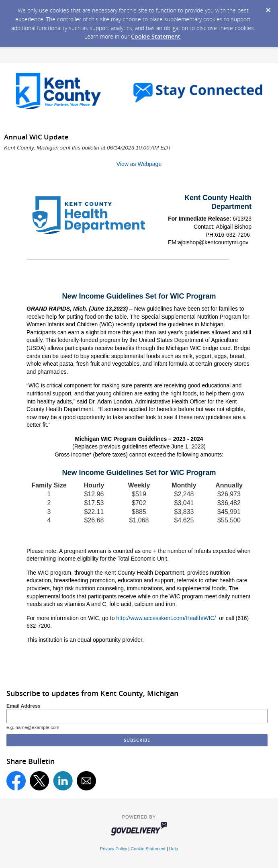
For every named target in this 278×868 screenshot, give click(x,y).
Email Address (24, 706)
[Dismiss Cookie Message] (268, 8)
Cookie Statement (156, 36)
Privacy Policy (114, 849)
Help (174, 849)
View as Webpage (139, 164)
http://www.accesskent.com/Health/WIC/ (166, 618)
